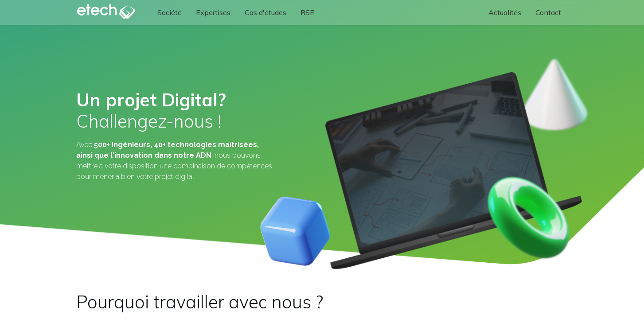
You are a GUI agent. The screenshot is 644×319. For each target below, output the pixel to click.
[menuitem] (170, 12)
